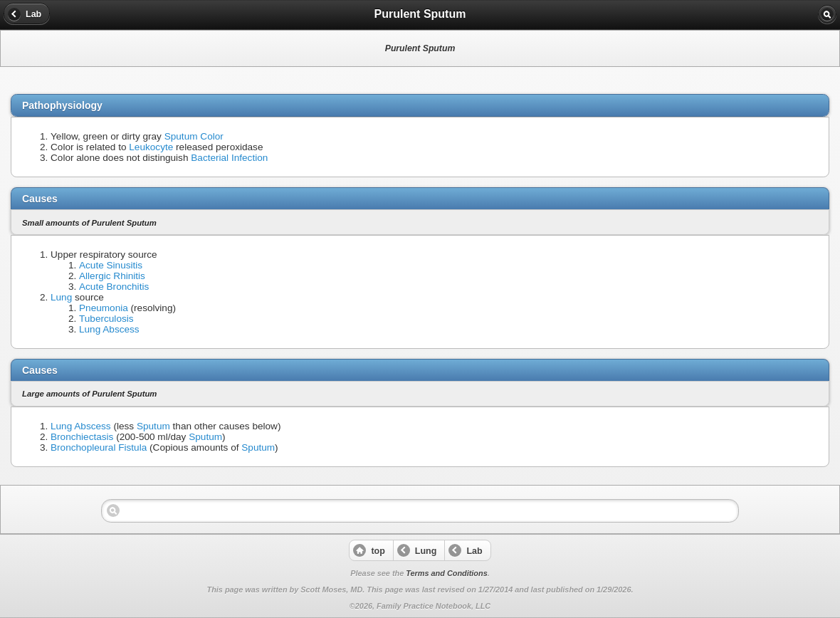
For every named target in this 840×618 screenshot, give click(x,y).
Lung (61, 297)
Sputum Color (194, 136)
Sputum (153, 426)
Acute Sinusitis (111, 265)
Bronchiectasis (82, 437)
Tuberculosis (106, 319)
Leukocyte (151, 147)
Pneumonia (104, 308)
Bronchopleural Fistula (99, 447)
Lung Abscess (109, 329)
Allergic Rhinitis (112, 276)
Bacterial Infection (229, 158)
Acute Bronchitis (114, 287)
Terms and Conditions (446, 573)
